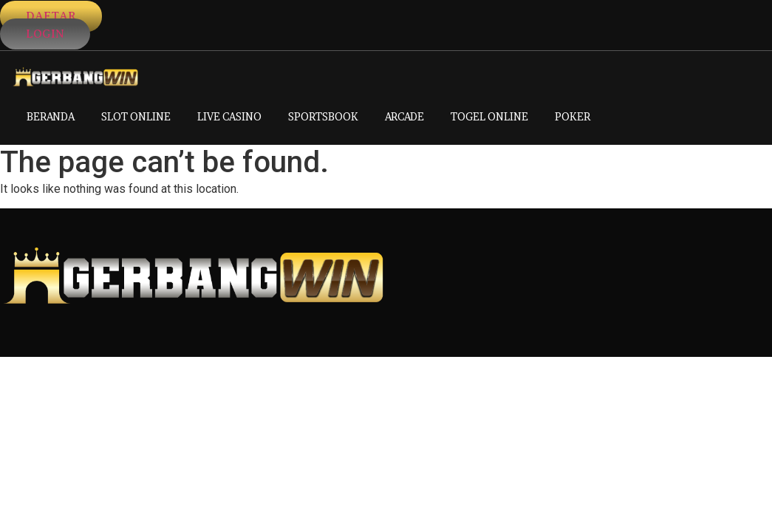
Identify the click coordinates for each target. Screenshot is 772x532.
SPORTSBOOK (323, 116)
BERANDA (51, 116)
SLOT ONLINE (136, 116)
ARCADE (404, 116)
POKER (573, 116)
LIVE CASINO (229, 116)
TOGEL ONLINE (489, 116)
